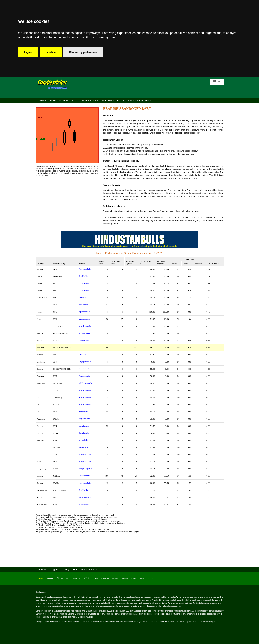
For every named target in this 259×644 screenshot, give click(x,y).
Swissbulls (83, 297)
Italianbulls (83, 447)
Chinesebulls (84, 283)
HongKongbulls (85, 469)
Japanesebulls (84, 312)
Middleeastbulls (85, 383)
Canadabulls (84, 426)
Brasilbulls (83, 276)
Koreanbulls (84, 504)
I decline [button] (51, 52)
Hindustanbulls (85, 454)
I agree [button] (28, 52)
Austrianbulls (84, 333)
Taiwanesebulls (85, 269)
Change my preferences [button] (83, 52)
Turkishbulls (84, 354)
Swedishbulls (84, 369)
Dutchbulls (83, 490)
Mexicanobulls (85, 497)
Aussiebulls (83, 440)
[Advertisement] (140, 87)
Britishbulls (83, 412)
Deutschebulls (84, 476)
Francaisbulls (84, 340)
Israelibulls (83, 305)
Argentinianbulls (85, 419)
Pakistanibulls (84, 376)
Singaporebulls (85, 362)
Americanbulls (85, 326)
